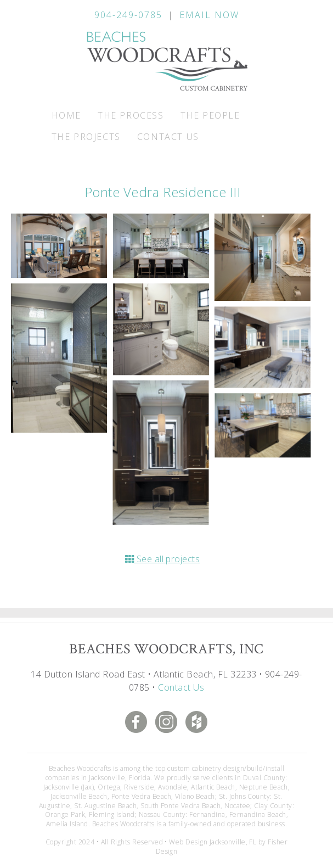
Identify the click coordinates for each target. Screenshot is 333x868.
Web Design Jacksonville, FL (213, 842)
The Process (131, 115)
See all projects (163, 559)
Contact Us (168, 137)
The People (210, 115)
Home (66, 115)
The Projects (86, 137)
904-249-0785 (128, 15)
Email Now (209, 15)
